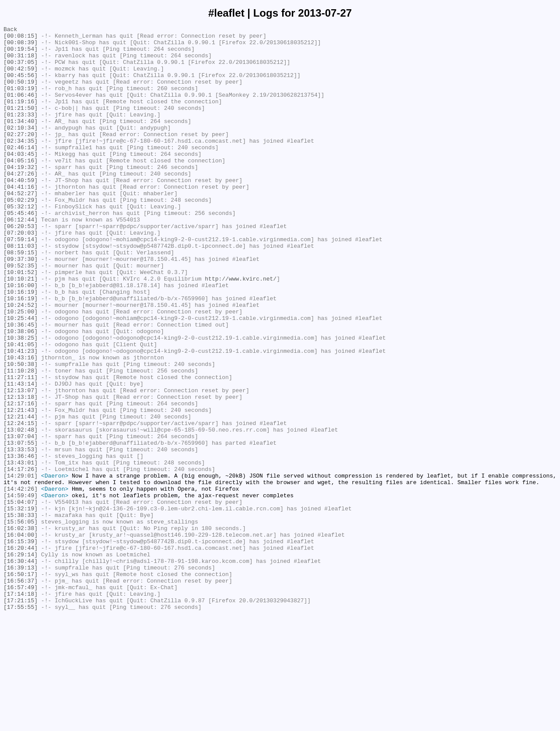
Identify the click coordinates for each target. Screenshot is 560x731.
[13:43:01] (21, 550)
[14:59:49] (21, 590)
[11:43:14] (21, 456)
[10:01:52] (21, 322)
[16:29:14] (21, 661)
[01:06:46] (21, 109)
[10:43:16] (21, 424)
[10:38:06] (21, 393)
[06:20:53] (21, 267)
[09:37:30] (21, 306)
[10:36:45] (21, 385)
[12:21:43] (21, 487)
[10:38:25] (21, 401)
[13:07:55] (21, 527)
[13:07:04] (21, 519)
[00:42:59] (21, 77)
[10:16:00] (21, 337)
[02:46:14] (21, 172)
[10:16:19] (21, 345)
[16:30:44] (21, 668)
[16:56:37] (21, 692)
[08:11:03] (21, 290)
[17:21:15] (21, 716)
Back (10, 30)
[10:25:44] (21, 377)
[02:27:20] (21, 156)
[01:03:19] (21, 101)
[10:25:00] (21, 369)
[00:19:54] (21, 54)
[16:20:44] (21, 653)
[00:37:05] (21, 70)
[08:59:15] (21, 298)
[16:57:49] (21, 700)
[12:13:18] (21, 471)
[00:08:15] (21, 38)
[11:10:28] (21, 440)
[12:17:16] (21, 479)
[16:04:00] (21, 637)
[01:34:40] (21, 141)
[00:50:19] (21, 93)
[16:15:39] (21, 645)
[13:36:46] (21, 542)
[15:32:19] (21, 605)
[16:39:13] (21, 676)
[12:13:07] (21, 464)
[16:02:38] (21, 629)
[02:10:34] (21, 148)
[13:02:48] (21, 511)
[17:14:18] (21, 708)
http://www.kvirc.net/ (241, 330)
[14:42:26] (21, 582)
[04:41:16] (21, 219)
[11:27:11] (21, 448)
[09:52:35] (21, 314)
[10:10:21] (21, 330)
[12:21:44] (21, 495)
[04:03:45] (21, 180)
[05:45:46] (21, 251)
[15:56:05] (21, 621)
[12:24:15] (21, 503)
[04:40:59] (21, 211)
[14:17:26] (21, 558)
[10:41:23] (21, 416)
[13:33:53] (21, 534)
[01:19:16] (21, 117)
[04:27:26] (21, 204)
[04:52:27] (21, 227)
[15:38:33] (21, 613)
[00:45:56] (21, 85)
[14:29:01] (21, 566)
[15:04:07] (21, 597)
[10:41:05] (21, 408)
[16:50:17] (21, 684)
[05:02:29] (21, 235)
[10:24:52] (21, 361)
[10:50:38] (21, 432)
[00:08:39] (21, 46)
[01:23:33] (21, 133)
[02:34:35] (21, 164)
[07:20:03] (21, 274)
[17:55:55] (21, 724)
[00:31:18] (21, 62)
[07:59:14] (21, 282)
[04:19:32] (21, 196)
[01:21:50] (21, 125)
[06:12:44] (21, 259)
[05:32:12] (21, 243)
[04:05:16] (21, 188)
